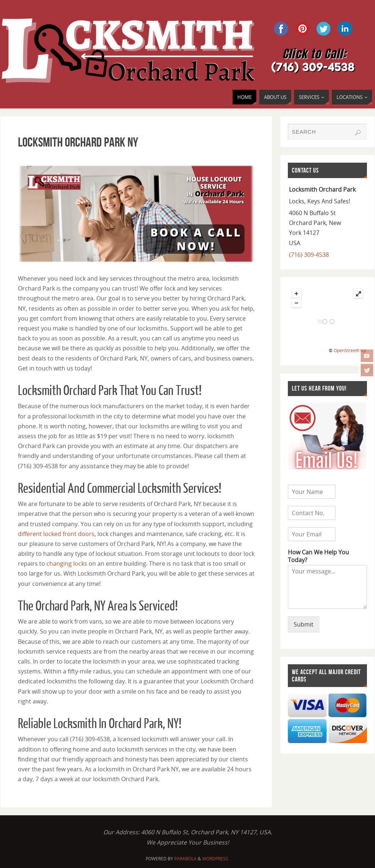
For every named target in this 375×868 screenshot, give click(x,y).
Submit (304, 624)
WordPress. (216, 859)
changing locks (67, 564)
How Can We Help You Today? (318, 556)
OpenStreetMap (350, 350)
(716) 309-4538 (309, 255)
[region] (136, 214)
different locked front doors (56, 534)
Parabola (185, 859)
